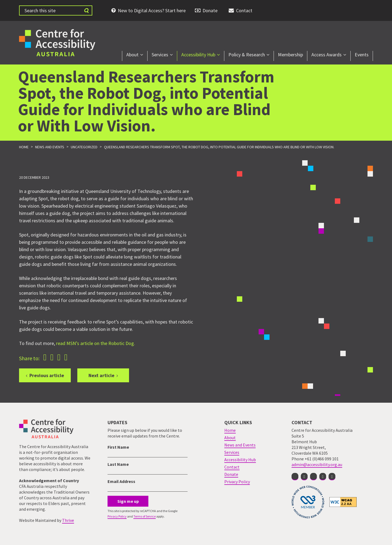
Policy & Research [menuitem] (247, 55)
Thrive (68, 520)
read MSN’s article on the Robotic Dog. (96, 343)
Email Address (121, 481)
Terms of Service (145, 516)
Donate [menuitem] (210, 10)
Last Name (118, 464)
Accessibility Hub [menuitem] (198, 55)
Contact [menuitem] (244, 10)
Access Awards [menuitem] (327, 55)
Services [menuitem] (160, 55)
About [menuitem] (132, 55)
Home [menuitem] (230, 430)
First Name (118, 447)
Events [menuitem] (362, 55)
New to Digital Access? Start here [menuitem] (152, 10)
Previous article (47, 375)
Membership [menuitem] (290, 55)
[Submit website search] (86, 10)
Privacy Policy (117, 516)
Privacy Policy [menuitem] (237, 482)
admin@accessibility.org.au (317, 464)
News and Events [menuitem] (240, 445)
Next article (101, 375)
